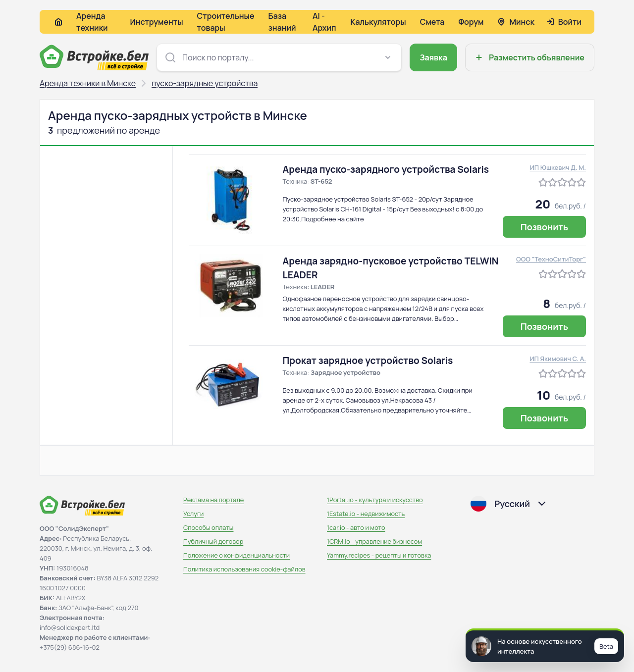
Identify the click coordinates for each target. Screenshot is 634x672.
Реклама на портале (213, 500)
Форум (471, 22)
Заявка (433, 57)
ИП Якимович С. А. (558, 359)
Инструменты (156, 22)
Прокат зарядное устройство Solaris (368, 361)
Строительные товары (226, 22)
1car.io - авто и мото (356, 527)
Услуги (193, 514)
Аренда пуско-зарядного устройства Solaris (386, 169)
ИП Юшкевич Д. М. (558, 167)
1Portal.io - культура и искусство (375, 500)
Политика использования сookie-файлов (244, 569)
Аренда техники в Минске (88, 83)
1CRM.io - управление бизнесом (374, 541)
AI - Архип (324, 22)
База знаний (282, 22)
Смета (432, 22)
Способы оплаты (208, 527)
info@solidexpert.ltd (70, 627)
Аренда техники (92, 22)
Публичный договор (213, 541)
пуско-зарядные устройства (205, 83)
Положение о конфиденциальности (237, 555)
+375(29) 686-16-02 (70, 647)
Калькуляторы (378, 22)
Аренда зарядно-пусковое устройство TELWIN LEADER (391, 268)
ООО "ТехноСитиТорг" (551, 259)
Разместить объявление (529, 57)
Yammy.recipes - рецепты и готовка (379, 555)
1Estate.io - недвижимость (366, 514)
